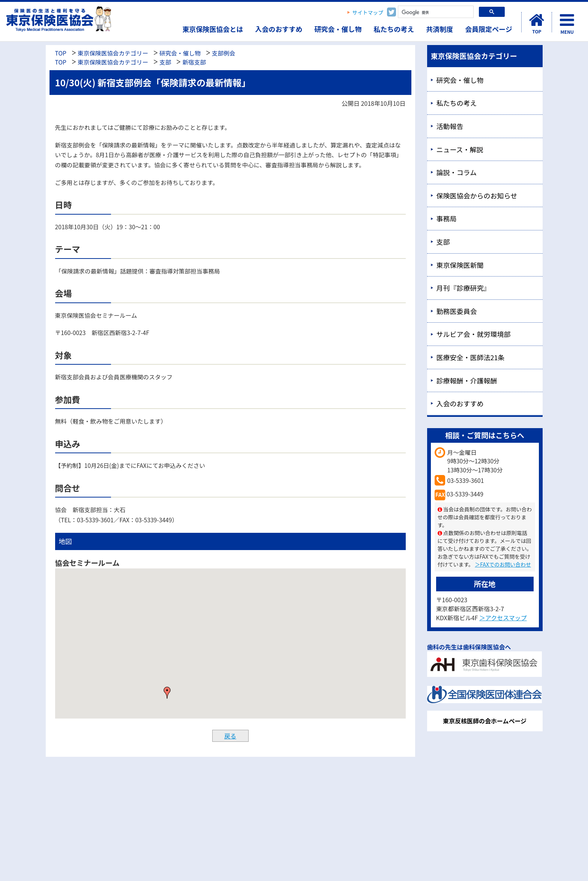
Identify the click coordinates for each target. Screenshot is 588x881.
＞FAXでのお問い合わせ (503, 564)
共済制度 (439, 29)
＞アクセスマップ (503, 618)
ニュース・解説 (460, 149)
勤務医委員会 (457, 311)
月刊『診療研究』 (463, 288)
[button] (167, 693)
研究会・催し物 (338, 29)
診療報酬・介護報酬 (467, 380)
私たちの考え (394, 29)
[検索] (435, 13)
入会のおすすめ (279, 29)
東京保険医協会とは (213, 29)
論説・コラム (457, 172)
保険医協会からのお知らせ (477, 195)
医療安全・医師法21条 (471, 357)
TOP (61, 53)
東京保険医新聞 (460, 265)
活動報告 (450, 126)
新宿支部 (194, 62)
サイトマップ (368, 12)
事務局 (447, 218)
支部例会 (224, 53)
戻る (230, 736)
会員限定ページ (489, 29)
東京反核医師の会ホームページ (485, 721)
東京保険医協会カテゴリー (113, 53)
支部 (165, 62)
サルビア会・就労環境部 (474, 334)
